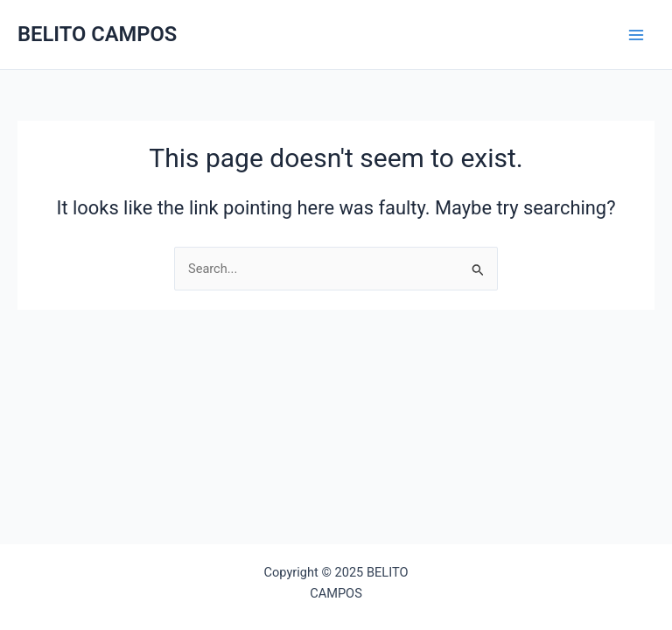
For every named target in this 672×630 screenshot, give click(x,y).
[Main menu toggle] (636, 35)
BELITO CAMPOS (97, 34)
